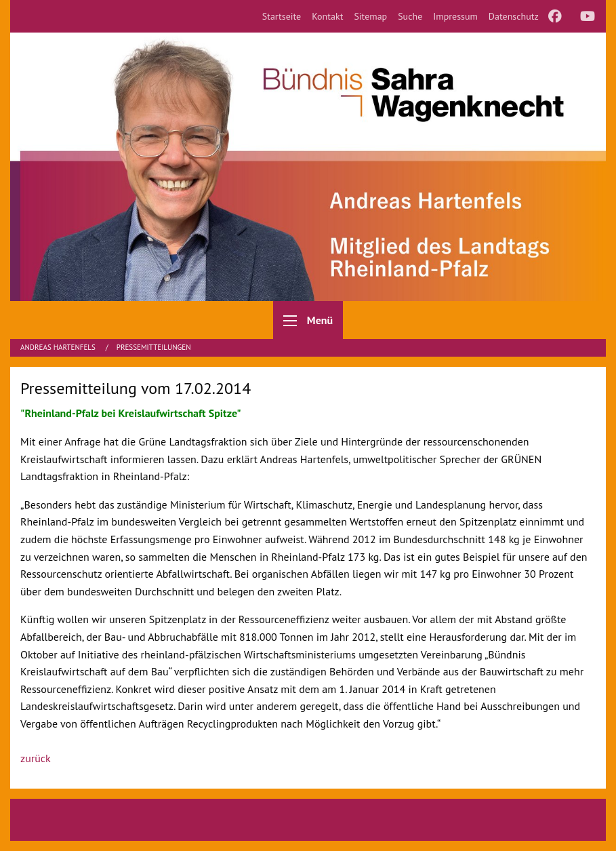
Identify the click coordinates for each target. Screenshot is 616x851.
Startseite (282, 16)
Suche (410, 16)
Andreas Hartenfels (59, 347)
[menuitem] (282, 16)
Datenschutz (514, 16)
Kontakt (327, 16)
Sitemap (370, 16)
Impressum (455, 16)
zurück (36, 758)
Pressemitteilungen (154, 347)
